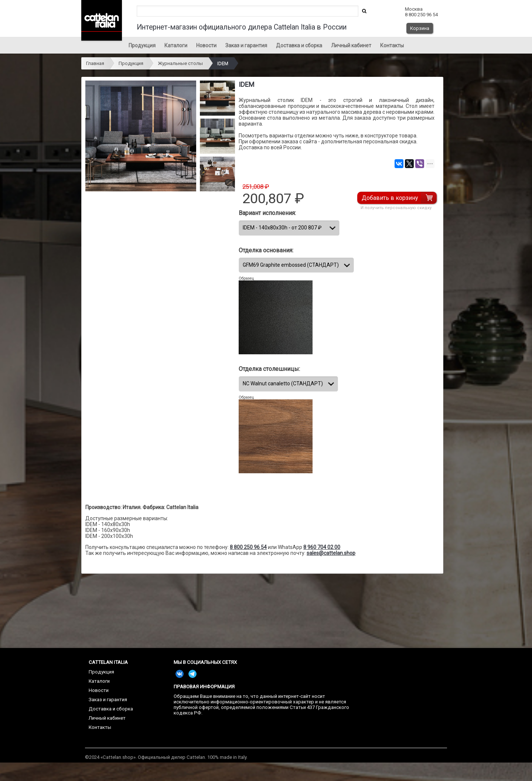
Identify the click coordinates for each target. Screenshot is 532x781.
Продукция (142, 45)
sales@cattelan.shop (331, 553)
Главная (95, 63)
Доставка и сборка (299, 45)
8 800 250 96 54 (248, 547)
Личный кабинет (351, 45)
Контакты (392, 45)
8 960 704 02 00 (322, 547)
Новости (206, 45)
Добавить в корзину (390, 198)
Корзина (420, 28)
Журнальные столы (180, 63)
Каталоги (176, 45)
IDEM (223, 63)
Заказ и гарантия (246, 45)
